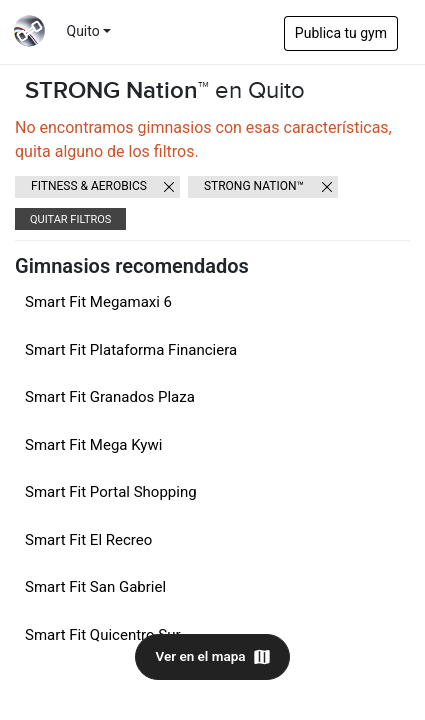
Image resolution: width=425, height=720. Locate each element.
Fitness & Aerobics (89, 186)
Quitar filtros (70, 219)
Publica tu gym (341, 33)
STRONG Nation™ (254, 186)
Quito (83, 31)
